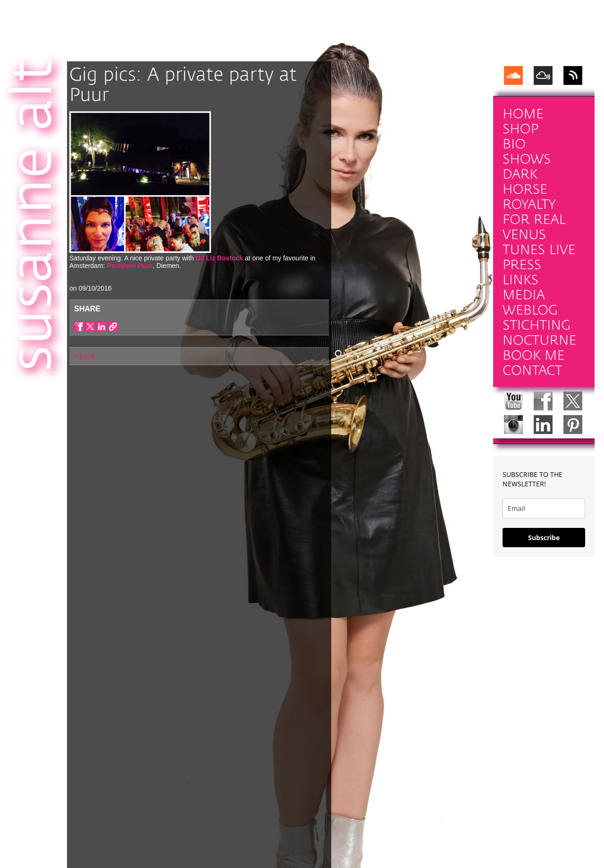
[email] (544, 508)
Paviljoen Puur (130, 266)
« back (84, 356)
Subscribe (544, 538)
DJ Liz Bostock (219, 258)
